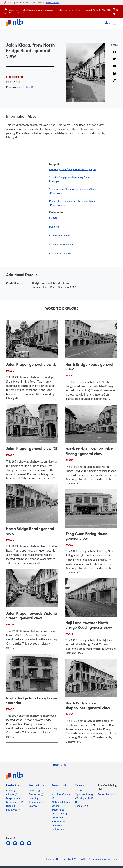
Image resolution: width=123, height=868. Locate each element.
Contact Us (53, 859)
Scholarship (82, 806)
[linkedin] (10, 845)
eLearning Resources (36, 792)
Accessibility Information (103, 859)
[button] (108, 23)
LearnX (33, 806)
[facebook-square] (16, 845)
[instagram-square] (23, 845)
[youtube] (30, 845)
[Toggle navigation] (115, 23)
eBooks (11, 794)
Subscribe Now (106, 794)
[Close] (119, 8)
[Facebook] (114, 54)
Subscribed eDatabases (60, 812)
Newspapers (14, 802)
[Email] (114, 68)
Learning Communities (36, 800)
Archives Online (61, 796)
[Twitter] (114, 61)
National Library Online (61, 804)
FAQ (82, 859)
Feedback (70, 859)
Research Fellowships (58, 827)
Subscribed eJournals (59, 819)
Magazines (13, 798)
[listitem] (13, 786)
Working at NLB (84, 800)
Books (11, 790)
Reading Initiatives (13, 808)
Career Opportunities (84, 792)
